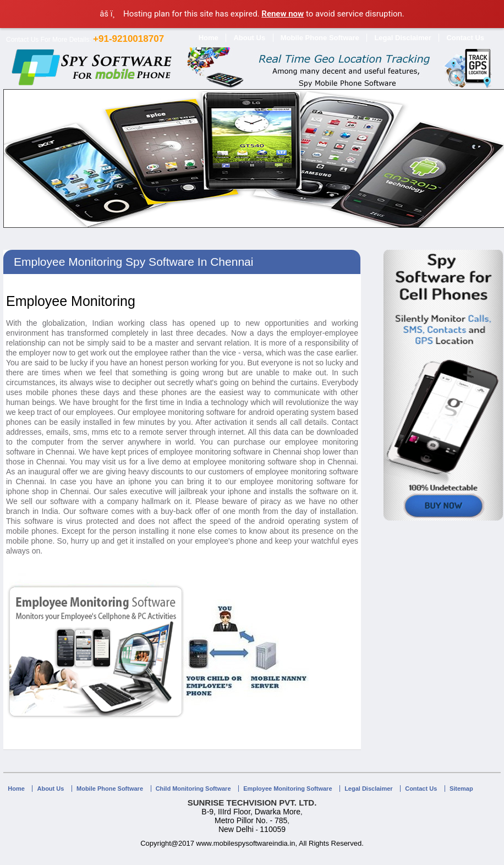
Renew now (283, 14)
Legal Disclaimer (402, 38)
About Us (249, 38)
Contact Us (465, 38)
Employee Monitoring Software (287, 789)
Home (209, 38)
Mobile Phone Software (320, 38)
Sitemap (461, 789)
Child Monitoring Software (193, 789)
